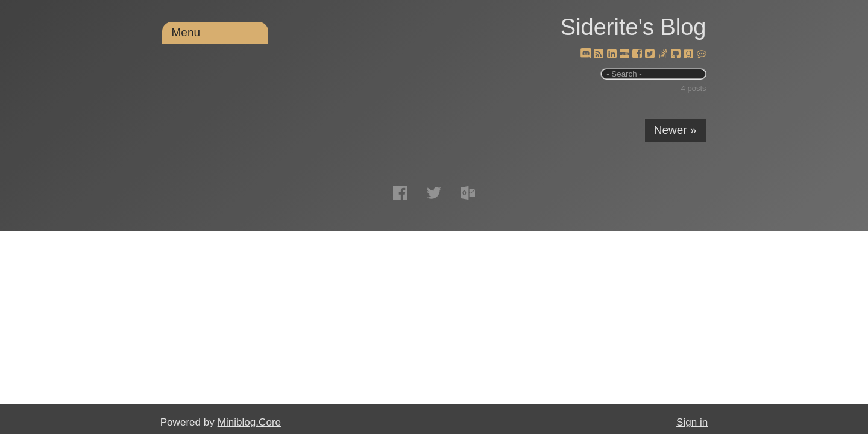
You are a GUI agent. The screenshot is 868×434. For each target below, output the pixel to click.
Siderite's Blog (634, 27)
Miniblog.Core (249, 422)
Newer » (675, 130)
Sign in (692, 422)
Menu (186, 32)
